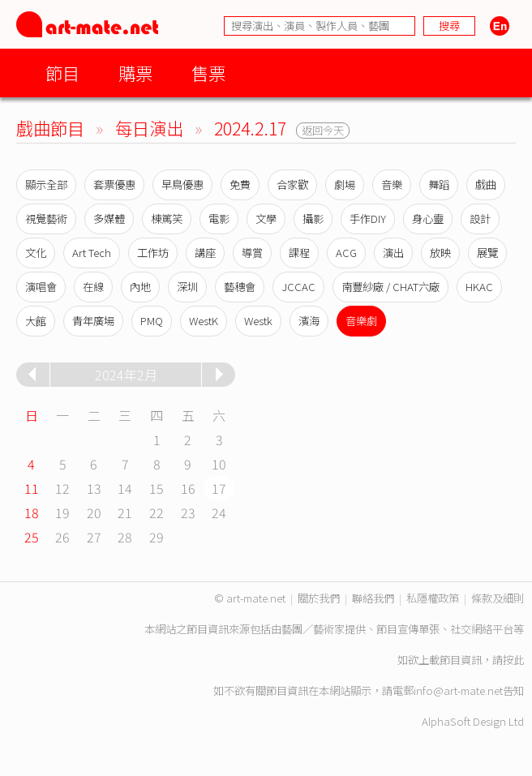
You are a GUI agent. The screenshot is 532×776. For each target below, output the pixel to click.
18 (32, 512)
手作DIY (368, 219)
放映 (440, 253)
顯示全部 (46, 184)
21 (125, 512)
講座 (205, 253)
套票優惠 (114, 184)
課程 (299, 253)
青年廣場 (93, 321)
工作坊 (153, 253)
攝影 (313, 219)
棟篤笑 (167, 219)
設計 (480, 219)
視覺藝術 (46, 219)
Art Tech (92, 253)
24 (219, 512)
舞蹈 (439, 184)
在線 (93, 287)
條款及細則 (498, 598)
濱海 (309, 321)
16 (188, 488)
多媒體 (109, 219)
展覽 (487, 253)
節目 (62, 73)
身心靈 (428, 219)
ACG (346, 253)
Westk (258, 321)
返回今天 (323, 130)
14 (125, 488)
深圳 (187, 287)
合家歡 (292, 184)
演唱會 (41, 287)
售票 (208, 73)
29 (157, 537)
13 (94, 488)
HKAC (479, 287)
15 (157, 488)
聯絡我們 (373, 598)
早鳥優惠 (182, 184)
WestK (204, 321)
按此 (513, 660)
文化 (36, 253)
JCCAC (298, 287)
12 (62, 488)
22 (157, 512)
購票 (135, 73)
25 (32, 537)
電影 (219, 219)
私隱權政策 (433, 598)
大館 (36, 321)
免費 (240, 184)
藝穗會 (240, 287)
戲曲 (486, 184)
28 (125, 537)
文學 (266, 219)
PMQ (152, 321)
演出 (393, 253)
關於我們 (319, 598)
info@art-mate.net (458, 690)
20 (94, 512)
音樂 (392, 184)
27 (94, 537)
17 (219, 488)
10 (219, 464)
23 (188, 512)
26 (62, 537)
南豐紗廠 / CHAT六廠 (390, 287)
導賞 (252, 253)
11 (32, 488)
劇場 (345, 184)
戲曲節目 (50, 128)
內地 (140, 287)
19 (62, 512)
